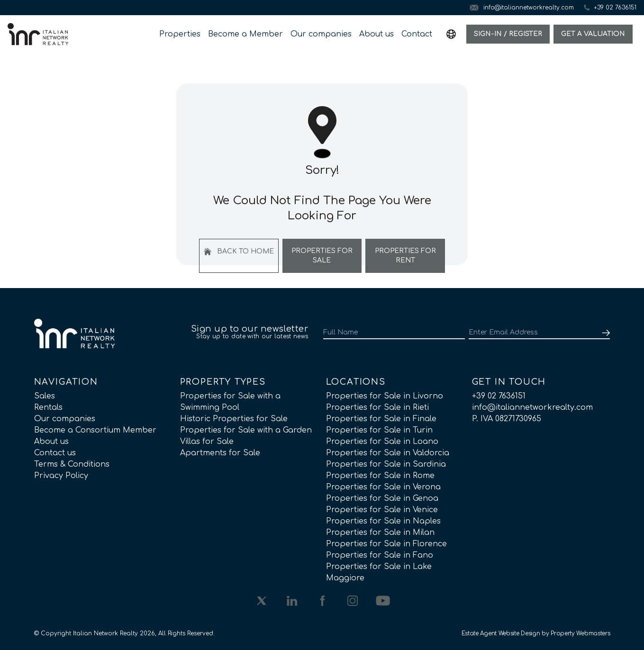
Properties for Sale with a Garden (246, 430)
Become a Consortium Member (95, 430)
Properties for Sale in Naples (383, 521)
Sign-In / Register (508, 34)
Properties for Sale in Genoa (382, 498)
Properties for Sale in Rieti (377, 407)
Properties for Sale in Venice (382, 510)
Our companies (321, 34)
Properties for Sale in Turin (379, 430)
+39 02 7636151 (499, 396)
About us (376, 34)
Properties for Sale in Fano (380, 555)
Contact (417, 34)
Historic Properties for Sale (234, 419)
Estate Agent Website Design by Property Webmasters (536, 633)
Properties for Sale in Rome (380, 476)
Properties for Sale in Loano (382, 442)
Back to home (239, 252)
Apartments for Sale (220, 453)
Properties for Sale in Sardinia (386, 464)
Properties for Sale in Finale (381, 419)
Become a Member (245, 34)
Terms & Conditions (72, 464)
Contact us (55, 453)
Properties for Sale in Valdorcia (388, 453)
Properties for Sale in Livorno (385, 396)
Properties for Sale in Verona (383, 487)
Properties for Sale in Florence (386, 544)
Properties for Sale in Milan (380, 533)
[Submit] (604, 333)
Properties (180, 34)
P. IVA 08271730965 (507, 419)
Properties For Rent (405, 256)
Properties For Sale (322, 256)
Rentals (48, 407)
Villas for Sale (207, 442)
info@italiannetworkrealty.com (532, 407)
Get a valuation (593, 34)
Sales (45, 396)
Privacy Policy (61, 476)
